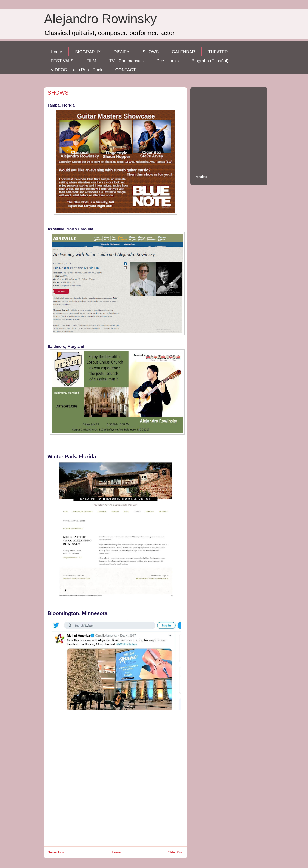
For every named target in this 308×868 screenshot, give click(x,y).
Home (56, 52)
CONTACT (125, 70)
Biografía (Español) (210, 61)
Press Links (168, 61)
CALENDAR (183, 52)
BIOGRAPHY (88, 52)
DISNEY (121, 52)
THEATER (218, 52)
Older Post (176, 852)
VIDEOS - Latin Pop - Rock (76, 70)
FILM (91, 61)
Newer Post (56, 852)
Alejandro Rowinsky (100, 19)
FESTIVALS (62, 61)
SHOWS (151, 52)
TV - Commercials (126, 61)
